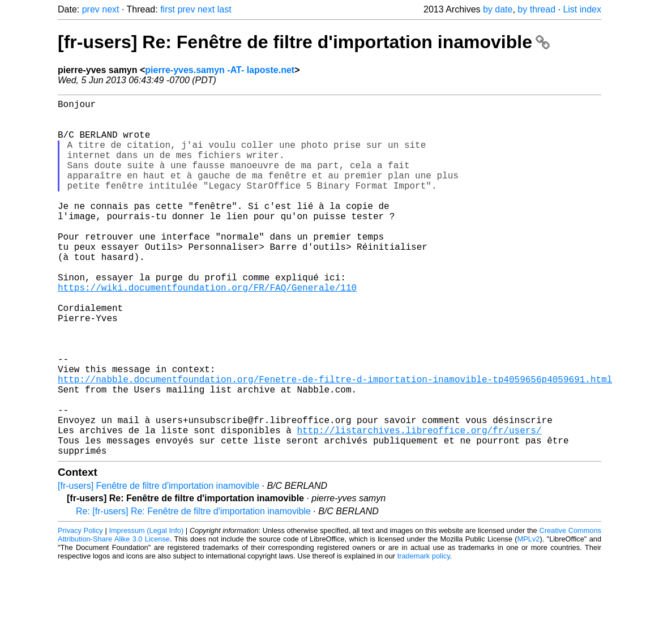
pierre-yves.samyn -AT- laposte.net (220, 70)
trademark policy (424, 635)
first (168, 9)
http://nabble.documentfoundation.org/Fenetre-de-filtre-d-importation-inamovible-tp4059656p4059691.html (335, 442)
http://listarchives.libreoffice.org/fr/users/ (419, 505)
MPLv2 (529, 618)
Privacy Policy (80, 610)
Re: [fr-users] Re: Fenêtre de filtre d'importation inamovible (193, 590)
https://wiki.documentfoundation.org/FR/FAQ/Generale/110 (207, 330)
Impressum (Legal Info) (146, 610)
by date (498, 9)
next (110, 9)
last (224, 9)
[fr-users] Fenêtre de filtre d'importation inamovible (159, 565)
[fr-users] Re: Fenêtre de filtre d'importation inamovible (304, 42)
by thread (536, 9)
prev (91, 9)
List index (582, 9)
